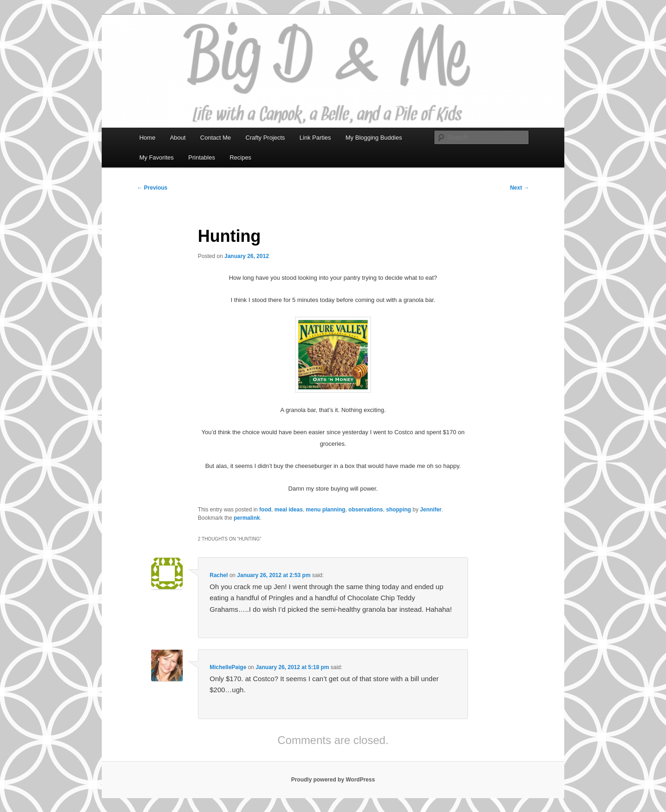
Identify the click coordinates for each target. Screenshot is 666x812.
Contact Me (216, 138)
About (178, 138)
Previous (152, 188)
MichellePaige (228, 667)
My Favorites (156, 157)
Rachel (219, 575)
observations (366, 510)
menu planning (325, 510)
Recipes (240, 157)
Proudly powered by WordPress (333, 780)
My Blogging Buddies (374, 138)
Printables (202, 157)
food (265, 510)
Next (520, 188)
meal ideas (288, 510)
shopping (399, 510)
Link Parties (315, 138)
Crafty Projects (265, 138)
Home (147, 138)
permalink (247, 518)
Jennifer (431, 510)
